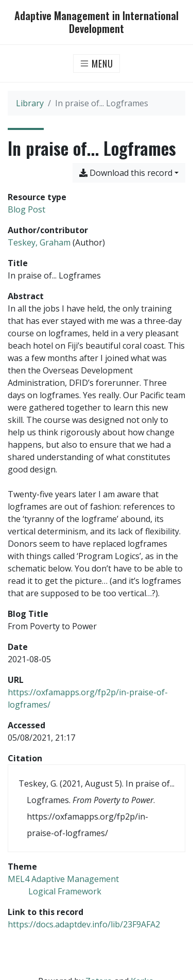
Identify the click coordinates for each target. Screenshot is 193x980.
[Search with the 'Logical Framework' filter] (65, 891)
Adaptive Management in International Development (97, 22)
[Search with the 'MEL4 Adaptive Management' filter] (63, 879)
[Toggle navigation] (97, 63)
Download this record (126, 173)
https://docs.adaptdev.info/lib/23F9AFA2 (84, 924)
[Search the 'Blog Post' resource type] (27, 209)
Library (30, 103)
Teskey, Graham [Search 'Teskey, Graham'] (39, 242)
